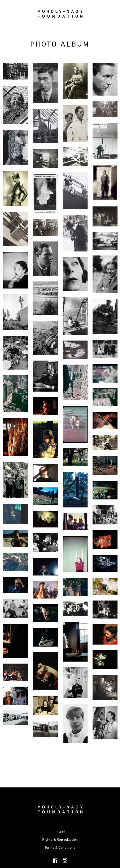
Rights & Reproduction (60, 839)
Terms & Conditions (60, 847)
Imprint (60, 831)
